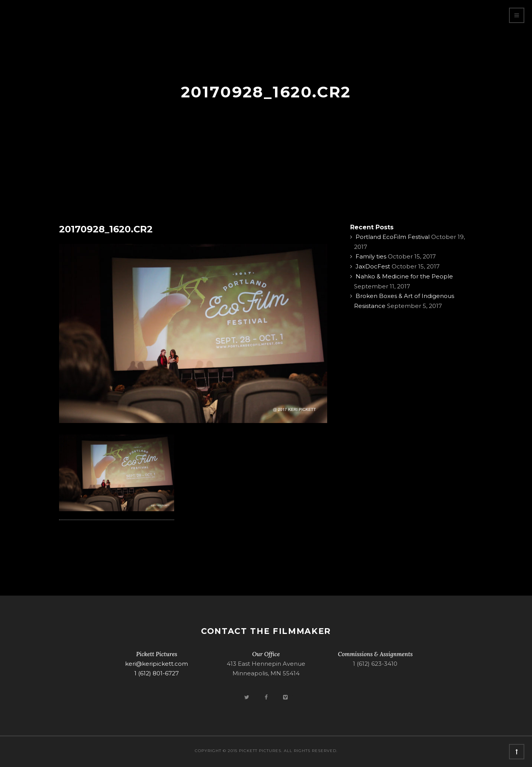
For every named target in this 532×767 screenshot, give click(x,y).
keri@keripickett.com (156, 664)
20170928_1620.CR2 (106, 229)
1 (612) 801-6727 (156, 673)
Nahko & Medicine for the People (404, 276)
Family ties (371, 256)
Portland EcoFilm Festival (393, 237)
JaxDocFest (373, 266)
